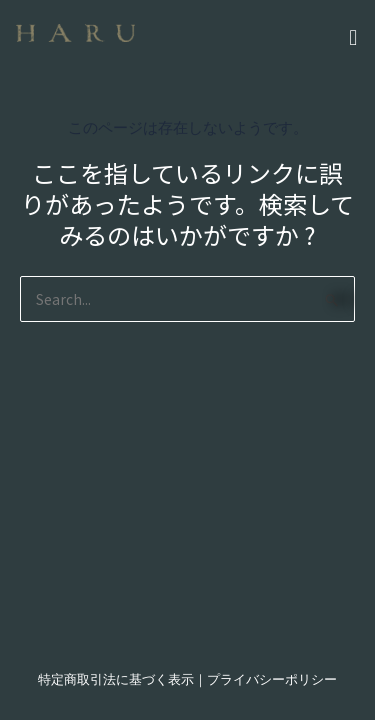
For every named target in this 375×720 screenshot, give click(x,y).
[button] (267, 34)
